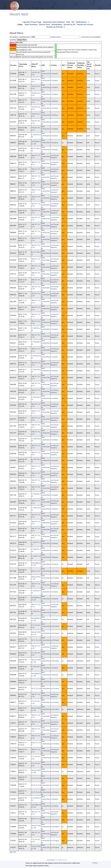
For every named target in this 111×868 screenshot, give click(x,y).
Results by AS (69, 25)
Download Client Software (54, 22)
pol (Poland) (55, 571)
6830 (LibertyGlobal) (45, 74)
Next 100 (13, 852)
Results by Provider (55, 27)
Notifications (81, 22)
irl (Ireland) (54, 74)
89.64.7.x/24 (36, 571)
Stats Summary (31, 25)
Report (97, 74)
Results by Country (85, 25)
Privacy (95, 863)
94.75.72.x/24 (36, 640)
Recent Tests (45, 25)
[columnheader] (14, 65)
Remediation (57, 25)
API (73, 22)
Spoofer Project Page (32, 22)
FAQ (68, 22)
